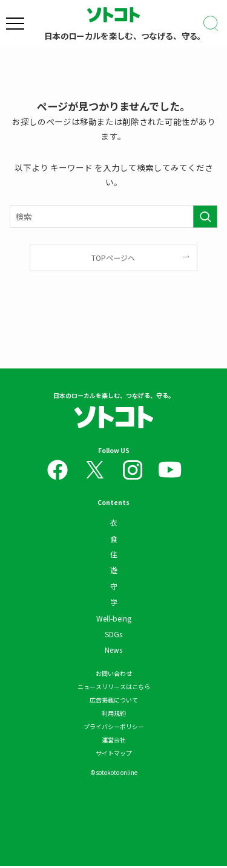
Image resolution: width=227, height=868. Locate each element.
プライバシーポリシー (114, 728)
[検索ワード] (113, 217)
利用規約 (114, 715)
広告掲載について (114, 702)
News (113, 652)
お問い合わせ (114, 675)
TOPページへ (113, 258)
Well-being (114, 620)
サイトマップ (114, 755)
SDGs (113, 636)
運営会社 (114, 741)
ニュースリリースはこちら (114, 688)
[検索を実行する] (205, 217)
